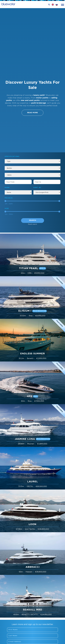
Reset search (32, 224)
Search (32, 220)
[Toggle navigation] (63, 5)
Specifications (12, 157)
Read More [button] (32, 113)
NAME (7, 188)
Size (7, 209)
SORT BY (37, 188)
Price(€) (9, 198)
